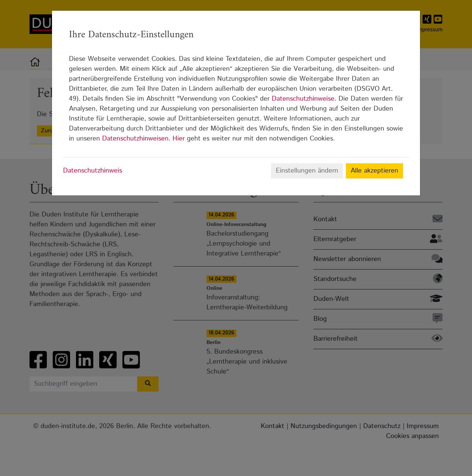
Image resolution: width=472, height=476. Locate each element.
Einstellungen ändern (307, 171)
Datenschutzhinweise (303, 99)
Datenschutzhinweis (93, 171)
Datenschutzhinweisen (135, 139)
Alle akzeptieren (374, 171)
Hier (179, 139)
